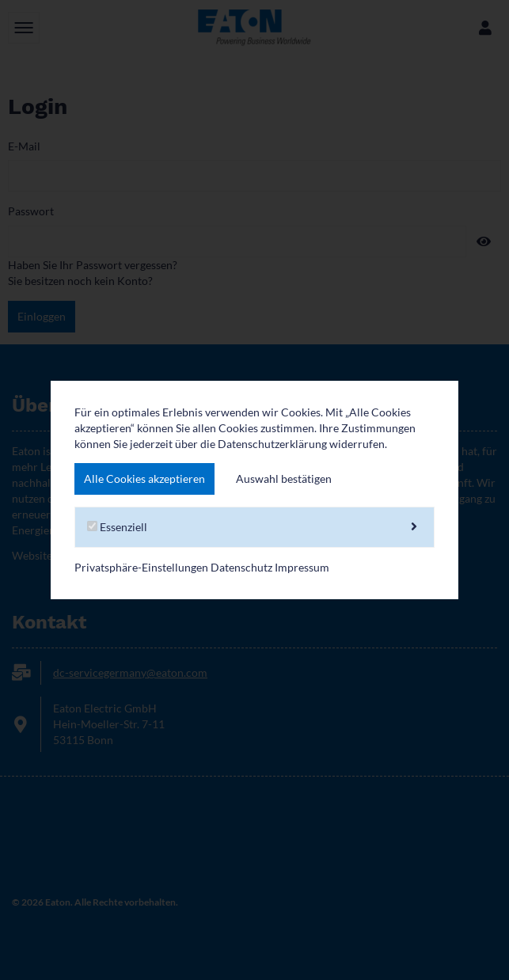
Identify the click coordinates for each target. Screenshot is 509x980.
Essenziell (254, 527)
